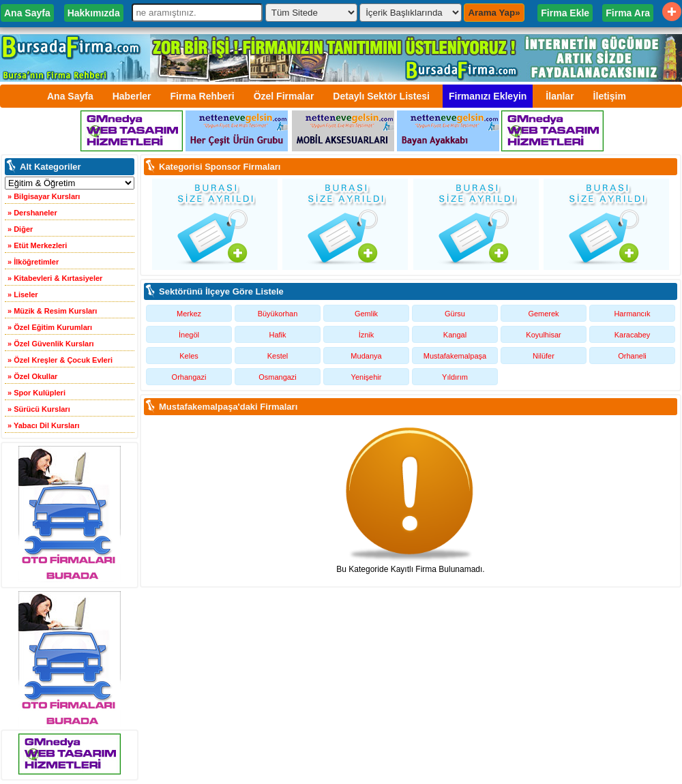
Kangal (455, 335)
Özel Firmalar (284, 96)
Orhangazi (189, 377)
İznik (367, 335)
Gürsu (455, 314)
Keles (189, 356)
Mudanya (366, 356)
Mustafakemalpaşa (455, 356)
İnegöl (189, 335)
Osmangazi (278, 377)
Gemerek (543, 314)
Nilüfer (544, 356)
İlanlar (560, 96)
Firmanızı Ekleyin (488, 96)
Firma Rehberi (203, 96)
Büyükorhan (278, 314)
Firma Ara (628, 13)
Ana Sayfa (27, 13)
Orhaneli (632, 356)
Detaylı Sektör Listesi (381, 96)
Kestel (278, 356)
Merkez (189, 314)
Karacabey (633, 335)
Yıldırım (455, 377)
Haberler (132, 96)
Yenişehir (367, 377)
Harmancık (632, 314)
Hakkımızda (94, 13)
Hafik (277, 335)
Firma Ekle (565, 13)
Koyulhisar (543, 335)
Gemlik (366, 314)
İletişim (610, 96)
